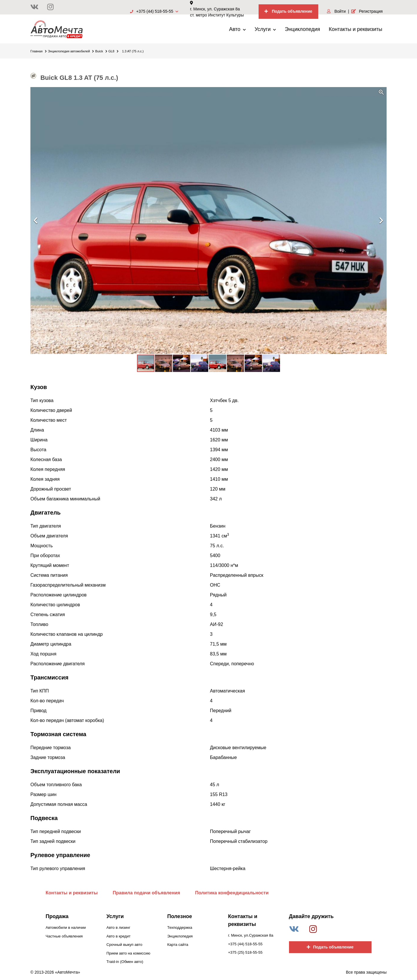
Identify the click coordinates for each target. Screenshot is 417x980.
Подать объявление (288, 11)
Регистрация (367, 11)
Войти (336, 11)
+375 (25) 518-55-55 (245, 952)
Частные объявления (64, 936)
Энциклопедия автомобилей (71, 51)
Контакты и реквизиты (355, 29)
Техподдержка (180, 927)
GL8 (113, 51)
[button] (381, 92)
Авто (237, 29)
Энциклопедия (302, 29)
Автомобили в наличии (66, 927)
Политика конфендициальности (232, 893)
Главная (39, 51)
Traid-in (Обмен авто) (125, 962)
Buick (101, 51)
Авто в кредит (119, 936)
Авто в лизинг (118, 927)
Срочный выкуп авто (125, 945)
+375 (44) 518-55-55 (154, 11)
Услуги (265, 29)
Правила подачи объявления (146, 893)
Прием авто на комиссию (128, 953)
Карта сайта (178, 945)
